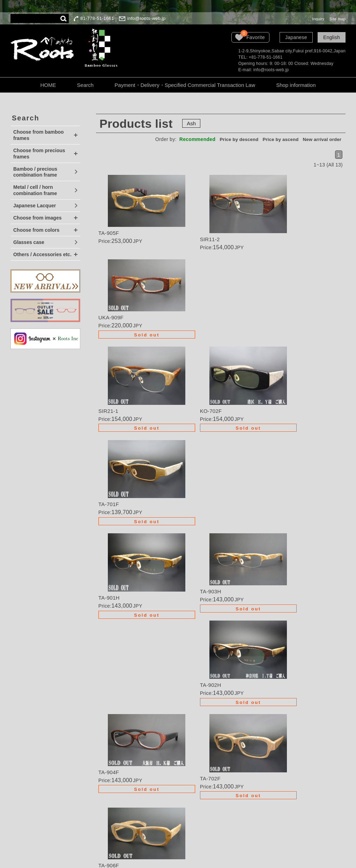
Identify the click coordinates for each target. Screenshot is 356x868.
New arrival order (321, 139)
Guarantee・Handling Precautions (201, 765)
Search (86, 85)
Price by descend (232, 139)
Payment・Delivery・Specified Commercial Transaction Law (185, 85)
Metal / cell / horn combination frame (35, 190)
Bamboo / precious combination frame (35, 172)
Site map (338, 19)
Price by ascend (276, 139)
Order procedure (196, 752)
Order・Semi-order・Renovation (201, 730)
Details (138, 212)
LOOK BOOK (192, 804)
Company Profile (196, 794)
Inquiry (318, 19)
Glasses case (29, 242)
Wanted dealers (195, 743)
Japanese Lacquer (35, 206)
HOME (48, 85)
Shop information (296, 85)
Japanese (296, 37)
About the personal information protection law (206, 781)
